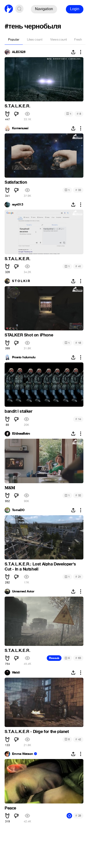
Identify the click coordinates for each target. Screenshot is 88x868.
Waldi (16, 673)
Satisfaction (16, 182)
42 (78, 739)
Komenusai (20, 128)
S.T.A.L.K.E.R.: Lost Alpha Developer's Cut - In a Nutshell (40, 567)
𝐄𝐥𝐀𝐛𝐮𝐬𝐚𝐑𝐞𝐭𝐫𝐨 (21, 434)
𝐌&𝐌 (10, 488)
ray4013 (18, 205)
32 (78, 495)
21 (78, 577)
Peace (10, 808)
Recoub (54, 658)
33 (78, 190)
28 (78, 816)
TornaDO (18, 510)
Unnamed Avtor (23, 591)
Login (75, 9)
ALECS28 (19, 52)
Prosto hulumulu (24, 357)
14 (78, 419)
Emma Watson (22, 754)
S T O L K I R (21, 281)
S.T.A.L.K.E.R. (17, 106)
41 (78, 266)
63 (78, 658)
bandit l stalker (19, 411)
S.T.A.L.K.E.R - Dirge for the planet (37, 732)
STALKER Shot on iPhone (29, 335)
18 (78, 343)
